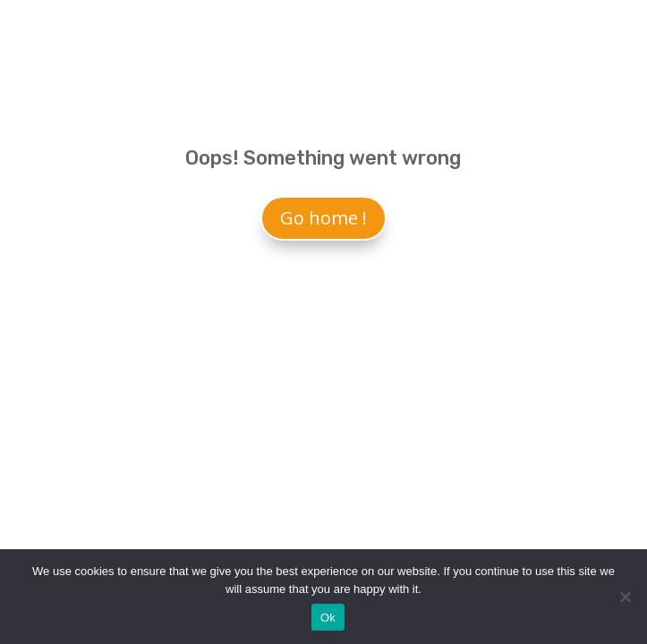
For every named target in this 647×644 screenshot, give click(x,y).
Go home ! (323, 218)
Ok (328, 618)
